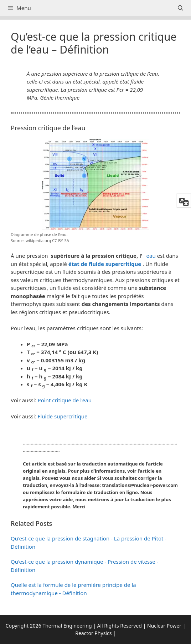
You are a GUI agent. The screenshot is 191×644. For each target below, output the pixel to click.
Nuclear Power (164, 626)
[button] (95, 478)
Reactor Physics (93, 633)
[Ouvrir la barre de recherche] (180, 8)
